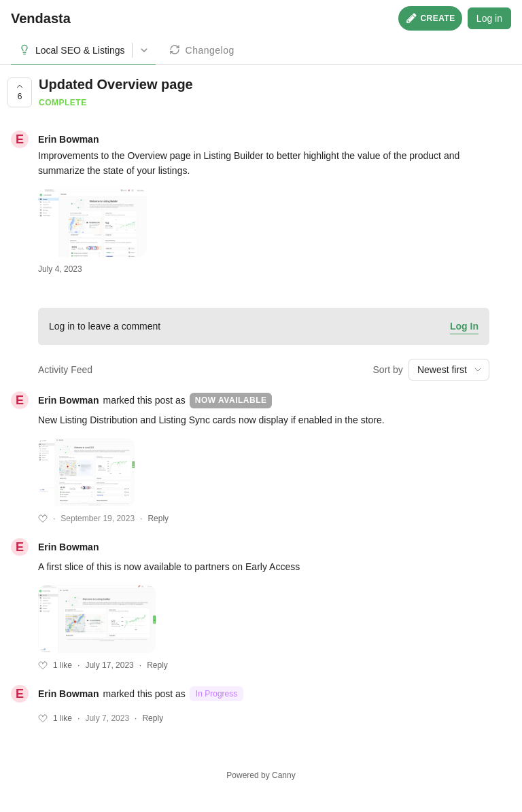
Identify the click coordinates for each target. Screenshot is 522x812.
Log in (489, 18)
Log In (464, 326)
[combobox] (449, 370)
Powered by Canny (261, 775)
